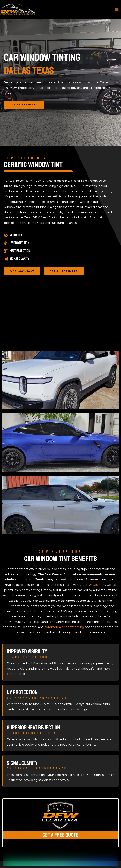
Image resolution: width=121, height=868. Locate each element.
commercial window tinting (64, 627)
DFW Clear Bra (95, 585)
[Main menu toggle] (117, 9)
